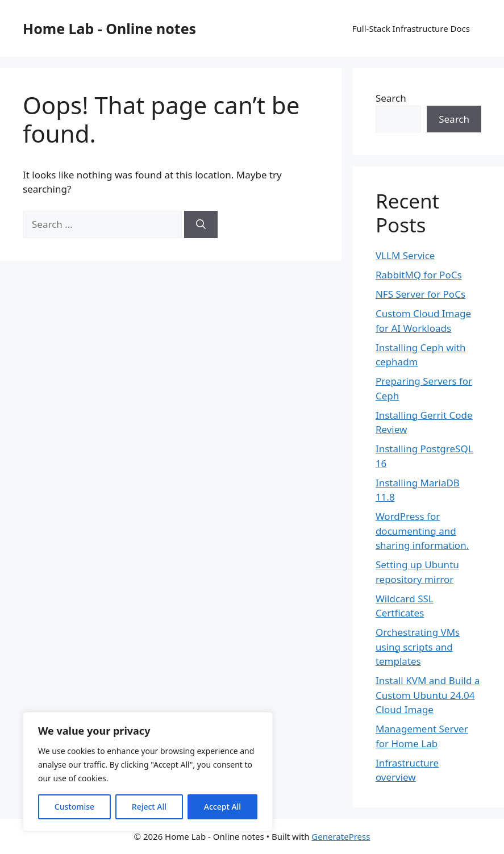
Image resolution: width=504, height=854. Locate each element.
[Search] (201, 224)
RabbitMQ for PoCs (419, 275)
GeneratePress (341, 836)
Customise (74, 807)
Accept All (222, 807)
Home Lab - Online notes (109, 28)
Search (391, 98)
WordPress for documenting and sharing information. (422, 531)
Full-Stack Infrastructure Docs (411, 28)
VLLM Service (405, 255)
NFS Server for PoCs (420, 294)
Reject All (149, 807)
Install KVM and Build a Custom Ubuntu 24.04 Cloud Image (428, 695)
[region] (148, 772)
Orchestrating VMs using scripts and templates (418, 647)
